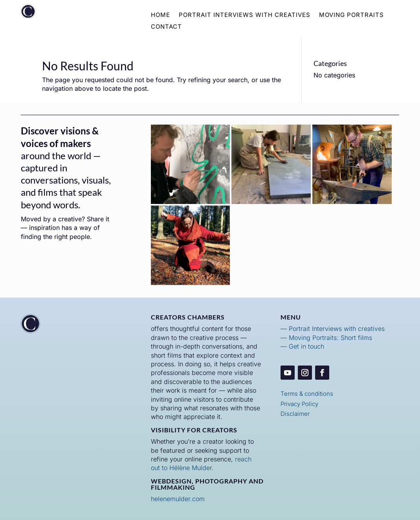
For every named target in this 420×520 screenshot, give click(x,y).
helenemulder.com (178, 499)
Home (160, 15)
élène (182, 468)
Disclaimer (295, 414)
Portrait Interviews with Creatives (245, 15)
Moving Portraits (351, 15)
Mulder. (202, 468)
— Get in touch (302, 346)
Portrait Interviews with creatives (337, 329)
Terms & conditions (307, 394)
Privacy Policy (299, 404)
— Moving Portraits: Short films (326, 338)
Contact (166, 27)
